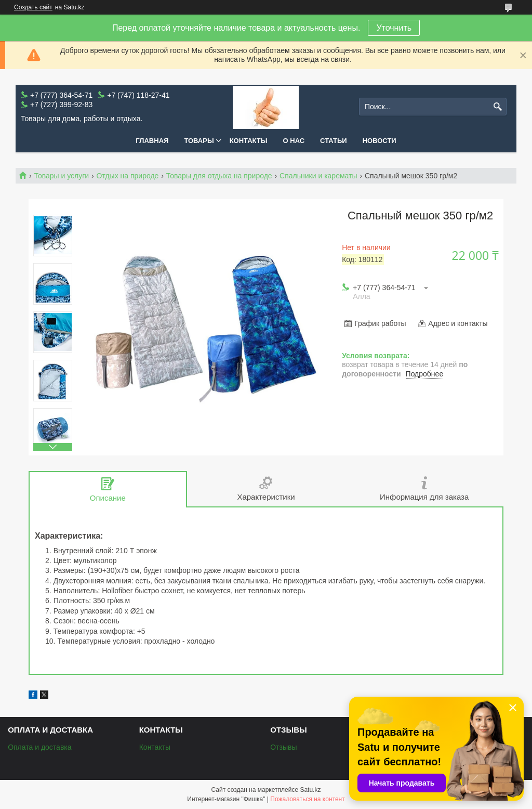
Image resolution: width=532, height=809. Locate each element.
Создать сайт (33, 7)
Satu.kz (310, 790)
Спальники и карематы (318, 176)
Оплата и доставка (39, 747)
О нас (294, 141)
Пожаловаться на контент (307, 799)
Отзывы (283, 747)
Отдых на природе (128, 176)
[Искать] (497, 107)
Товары (199, 141)
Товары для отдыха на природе (219, 176)
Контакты (249, 141)
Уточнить (394, 28)
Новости (380, 141)
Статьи (334, 141)
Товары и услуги (61, 176)
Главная (152, 141)
